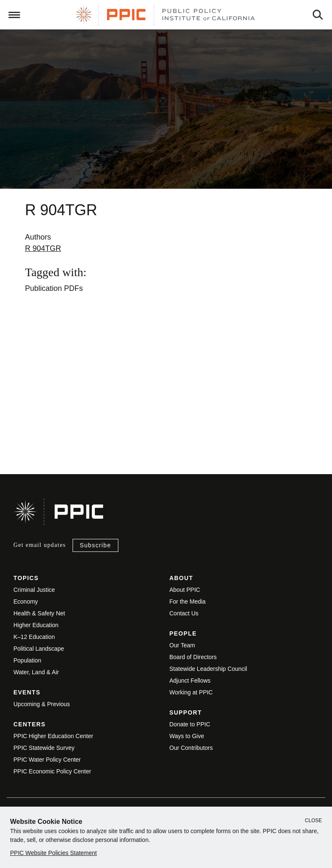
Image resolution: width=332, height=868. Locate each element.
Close (313, 821)
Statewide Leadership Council (208, 669)
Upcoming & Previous (42, 704)
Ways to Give (187, 736)
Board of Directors (193, 657)
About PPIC (185, 590)
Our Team (182, 645)
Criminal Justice (34, 590)
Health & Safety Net (39, 613)
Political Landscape (39, 649)
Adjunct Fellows (190, 681)
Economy (26, 602)
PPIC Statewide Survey (44, 748)
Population (27, 660)
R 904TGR (43, 248)
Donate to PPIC (190, 724)
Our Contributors (191, 748)
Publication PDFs (54, 288)
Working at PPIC (191, 692)
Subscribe (95, 545)
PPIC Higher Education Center (53, 736)
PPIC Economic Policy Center (52, 771)
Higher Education (36, 625)
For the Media (188, 602)
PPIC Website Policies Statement (54, 853)
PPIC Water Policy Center (47, 760)
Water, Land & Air (36, 672)
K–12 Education (34, 637)
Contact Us (184, 613)
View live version (32, 420)
